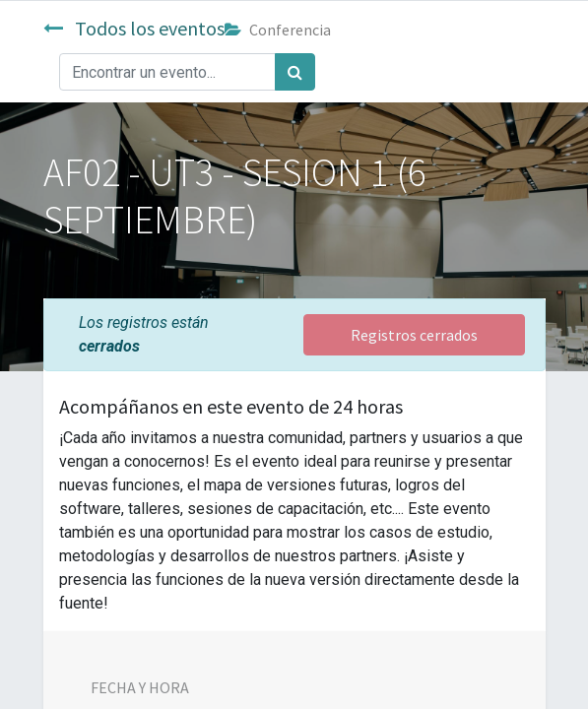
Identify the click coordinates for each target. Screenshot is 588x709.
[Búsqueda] (295, 72)
